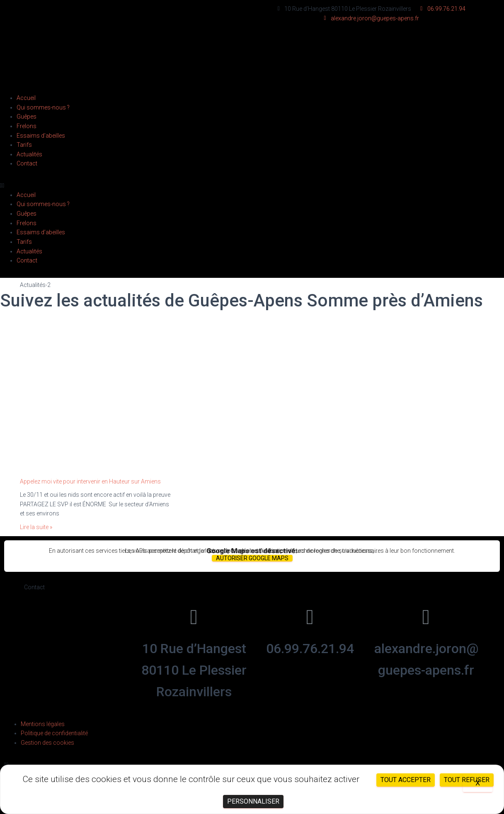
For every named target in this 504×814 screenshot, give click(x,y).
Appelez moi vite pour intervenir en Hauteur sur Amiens (90, 481)
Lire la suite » (36, 527)
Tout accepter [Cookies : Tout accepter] (406, 780)
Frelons (27, 126)
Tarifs (24, 145)
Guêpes (27, 117)
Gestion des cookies (47, 743)
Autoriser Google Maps (252, 558)
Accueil (26, 98)
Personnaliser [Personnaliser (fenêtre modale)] (253, 801)
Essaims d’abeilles (41, 136)
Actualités (29, 154)
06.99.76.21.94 (310, 649)
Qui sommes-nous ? (43, 107)
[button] (252, 186)
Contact (27, 163)
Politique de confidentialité (54, 733)
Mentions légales (43, 724)
